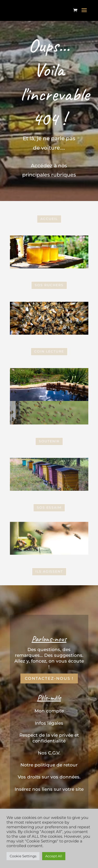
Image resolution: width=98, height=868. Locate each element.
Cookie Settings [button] (23, 856)
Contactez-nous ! (49, 678)
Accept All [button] (54, 856)
